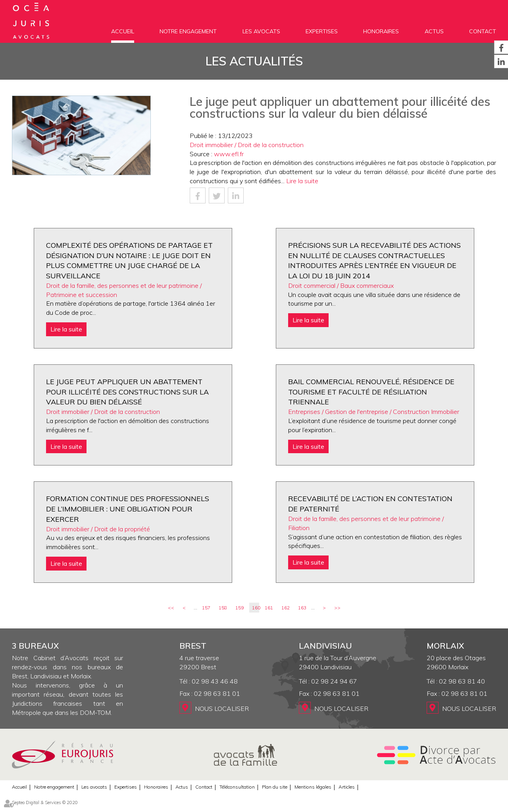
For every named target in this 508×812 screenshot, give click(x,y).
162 (286, 608)
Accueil (123, 31)
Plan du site (275, 787)
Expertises (322, 31)
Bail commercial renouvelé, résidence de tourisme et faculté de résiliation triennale (371, 392)
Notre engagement (188, 31)
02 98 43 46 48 (215, 681)
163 (302, 608)
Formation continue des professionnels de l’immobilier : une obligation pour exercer (128, 509)
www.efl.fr (229, 154)
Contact (483, 31)
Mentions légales (313, 787)
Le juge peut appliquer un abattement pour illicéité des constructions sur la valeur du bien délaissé (127, 392)
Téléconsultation (237, 787)
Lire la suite (302, 181)
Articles (347, 787)
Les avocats (261, 31)
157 (206, 608)
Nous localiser (222, 709)
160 (256, 608)
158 (223, 608)
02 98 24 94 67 (334, 681)
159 (240, 608)
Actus (434, 31)
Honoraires (381, 31)
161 (269, 608)
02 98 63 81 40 (462, 681)
